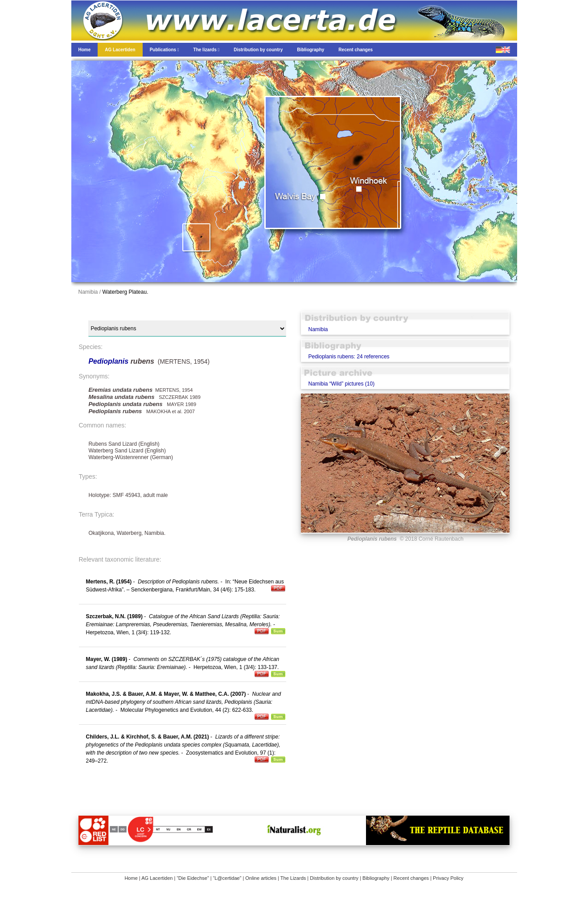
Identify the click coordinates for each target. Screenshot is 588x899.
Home (131, 878)
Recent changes (411, 878)
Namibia (318, 329)
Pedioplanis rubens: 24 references (349, 357)
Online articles (261, 878)
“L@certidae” (227, 878)
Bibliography (376, 878)
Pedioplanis (109, 361)
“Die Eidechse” (193, 878)
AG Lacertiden (157, 878)
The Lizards (293, 878)
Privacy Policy (448, 878)
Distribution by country (334, 878)
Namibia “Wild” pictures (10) (341, 384)
